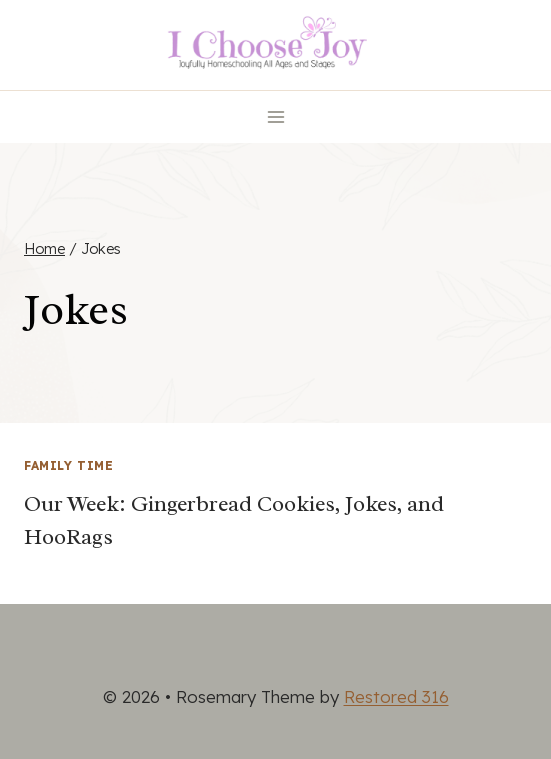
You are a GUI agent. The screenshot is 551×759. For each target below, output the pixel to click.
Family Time (69, 465)
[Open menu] (275, 116)
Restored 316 (396, 696)
